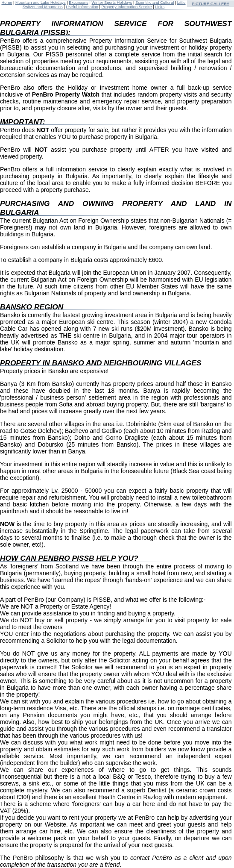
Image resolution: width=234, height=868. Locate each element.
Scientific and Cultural (155, 3)
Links (160, 7)
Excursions (79, 3)
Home (7, 3)
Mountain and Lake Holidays (41, 3)
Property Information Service (127, 7)
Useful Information (82, 7)
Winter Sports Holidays (112, 3)
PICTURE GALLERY (211, 4)
